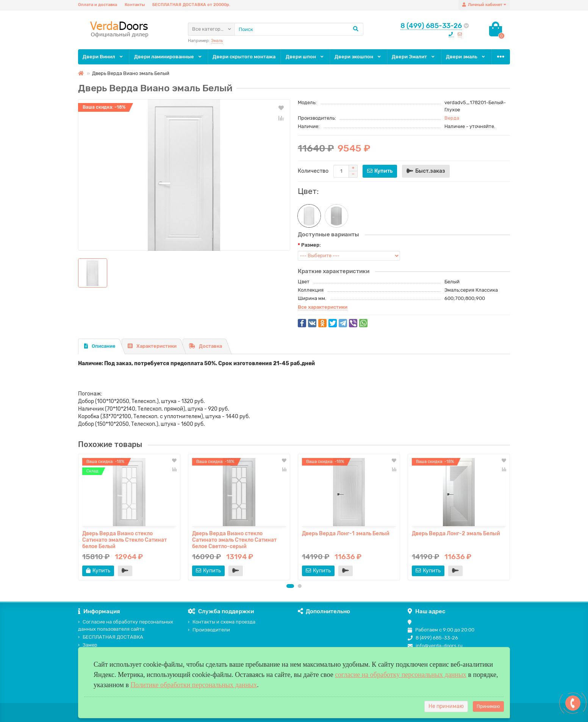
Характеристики (152, 346)
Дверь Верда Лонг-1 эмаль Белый (346, 534)
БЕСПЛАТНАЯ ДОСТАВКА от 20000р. (191, 5)
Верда (452, 118)
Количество (313, 171)
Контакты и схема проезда (222, 622)
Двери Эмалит (414, 57)
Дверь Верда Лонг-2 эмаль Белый (456, 534)
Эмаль (217, 41)
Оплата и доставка (98, 5)
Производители (209, 630)
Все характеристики (323, 307)
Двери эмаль (466, 57)
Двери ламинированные (168, 57)
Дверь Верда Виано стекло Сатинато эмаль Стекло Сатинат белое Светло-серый (234, 540)
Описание (100, 346)
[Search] (299, 29)
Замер (88, 645)
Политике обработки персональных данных (194, 685)
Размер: (311, 245)
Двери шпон (305, 57)
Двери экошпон (358, 57)
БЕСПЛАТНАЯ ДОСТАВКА (111, 637)
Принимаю (488, 706)
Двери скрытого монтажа (244, 57)
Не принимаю (446, 706)
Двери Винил (103, 57)
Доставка (205, 346)
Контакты (135, 5)
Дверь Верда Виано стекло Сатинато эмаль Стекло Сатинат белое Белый (124, 540)
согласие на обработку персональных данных (401, 675)
